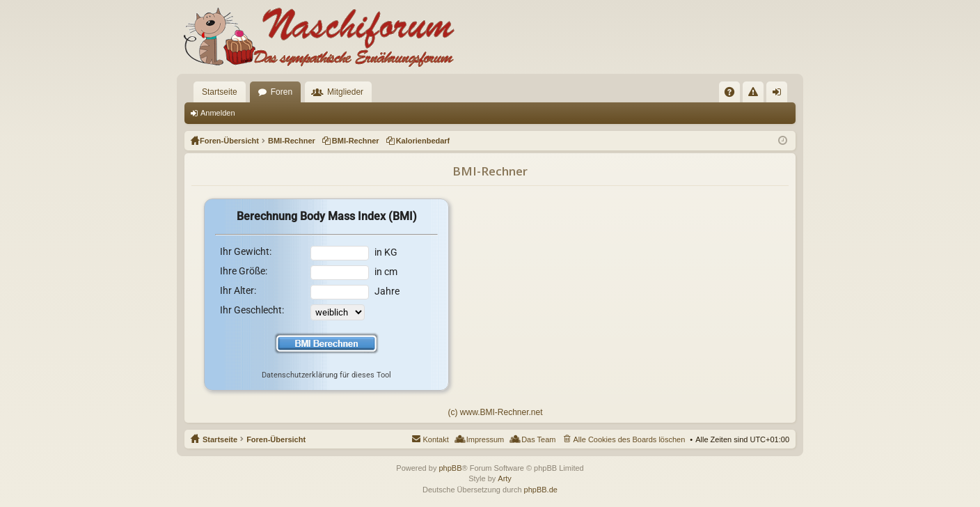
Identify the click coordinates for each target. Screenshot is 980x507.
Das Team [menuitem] (538, 439)
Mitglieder (345, 92)
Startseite (220, 92)
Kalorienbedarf (423, 141)
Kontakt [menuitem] (435, 439)
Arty (505, 478)
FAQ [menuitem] (734, 95)
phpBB (450, 468)
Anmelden (218, 113)
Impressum (485, 439)
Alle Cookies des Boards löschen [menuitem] (630, 439)
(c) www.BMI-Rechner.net (495, 412)
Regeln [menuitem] (756, 95)
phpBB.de (541, 490)
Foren (282, 92)
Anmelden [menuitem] (780, 95)
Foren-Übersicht (276, 439)
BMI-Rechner (356, 141)
